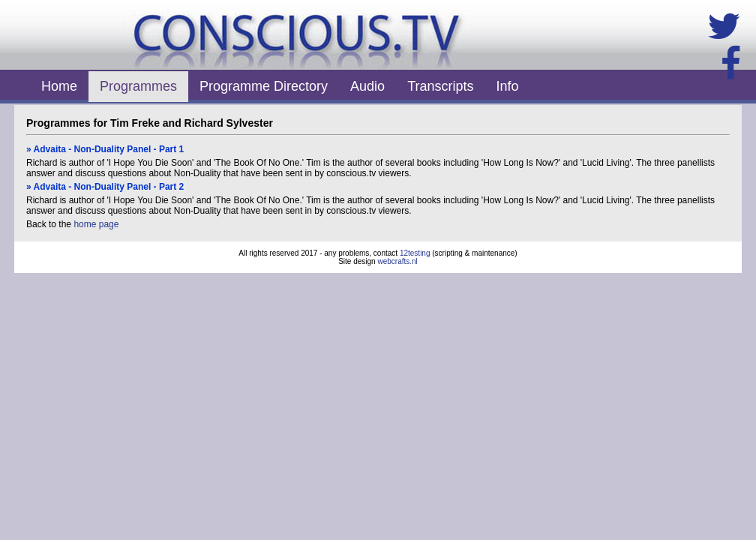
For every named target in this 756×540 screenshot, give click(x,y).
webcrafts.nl (397, 261)
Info (508, 86)
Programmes (138, 86)
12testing (415, 253)
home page (96, 224)
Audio (367, 86)
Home (59, 86)
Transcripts (440, 86)
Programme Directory (264, 86)
